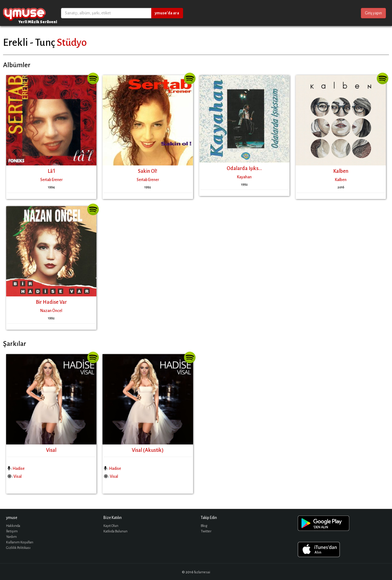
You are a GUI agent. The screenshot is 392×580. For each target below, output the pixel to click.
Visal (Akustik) (148, 450)
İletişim (12, 531)
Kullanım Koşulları (20, 542)
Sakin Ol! (148, 171)
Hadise (19, 469)
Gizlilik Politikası (18, 548)
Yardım (11, 537)
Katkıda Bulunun (115, 531)
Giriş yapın (373, 13)
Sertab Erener (51, 180)
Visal (51, 450)
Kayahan (244, 177)
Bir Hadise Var (51, 302)
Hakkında (13, 526)
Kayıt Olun (111, 526)
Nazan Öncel (51, 311)
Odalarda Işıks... (244, 169)
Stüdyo (72, 42)
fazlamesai (202, 572)
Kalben (341, 171)
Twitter (206, 531)
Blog (204, 526)
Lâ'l (51, 171)
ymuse (24, 13)
